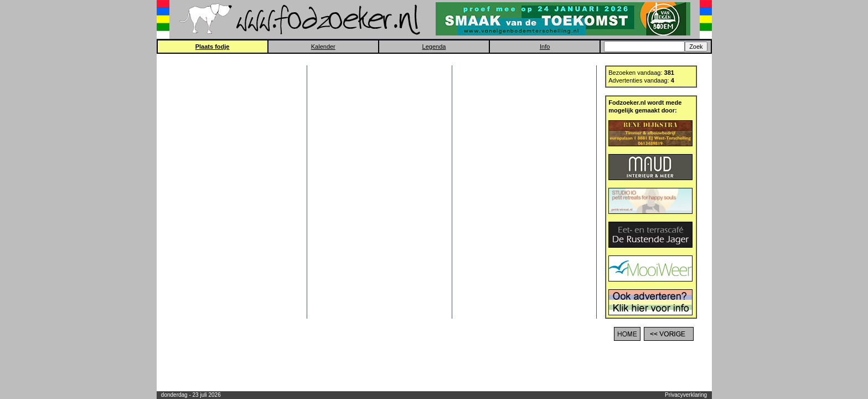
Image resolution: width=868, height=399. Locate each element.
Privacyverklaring (686, 395)
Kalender (323, 47)
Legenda (434, 47)
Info (545, 47)
